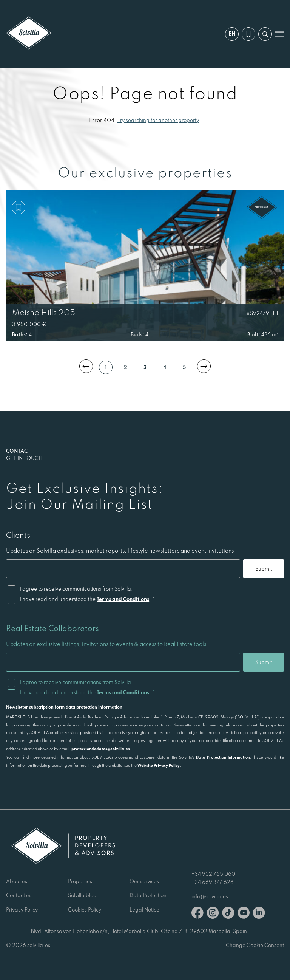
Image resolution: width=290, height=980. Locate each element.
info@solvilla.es (210, 896)
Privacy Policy (22, 910)
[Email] (123, 569)
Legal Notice (144, 910)
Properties (80, 881)
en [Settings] (232, 34)
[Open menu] (279, 34)
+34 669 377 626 (213, 882)
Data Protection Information (223, 757)
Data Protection (148, 895)
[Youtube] (244, 914)
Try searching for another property (158, 120)
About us (17, 881)
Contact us (19, 895)
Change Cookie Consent (255, 945)
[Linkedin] (259, 914)
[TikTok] (228, 914)
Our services (144, 881)
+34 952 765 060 (213, 874)
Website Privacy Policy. (159, 765)
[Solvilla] (29, 34)
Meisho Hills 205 (44, 312)
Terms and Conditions (123, 599)
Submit (264, 569)
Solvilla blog (82, 895)
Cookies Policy (85, 910)
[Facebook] (197, 914)
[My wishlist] (248, 34)
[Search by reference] (265, 34)
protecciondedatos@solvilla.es (101, 749)
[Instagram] (213, 914)
